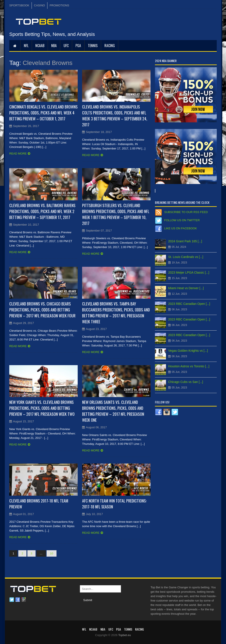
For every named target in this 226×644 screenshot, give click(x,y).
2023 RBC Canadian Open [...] (189, 304)
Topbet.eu (125, 635)
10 (51, 553)
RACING (110, 46)
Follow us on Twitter (182, 220)
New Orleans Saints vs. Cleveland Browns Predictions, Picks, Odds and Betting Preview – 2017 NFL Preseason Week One (113, 411)
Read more (18, 154)
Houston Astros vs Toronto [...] (189, 366)
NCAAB (40, 46)
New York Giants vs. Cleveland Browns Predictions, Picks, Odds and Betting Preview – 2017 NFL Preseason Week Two (42, 408)
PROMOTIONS (59, 5)
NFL (26, 46)
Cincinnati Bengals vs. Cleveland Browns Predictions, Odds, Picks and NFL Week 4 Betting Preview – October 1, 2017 (43, 113)
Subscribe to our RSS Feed (186, 212)
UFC (66, 46)
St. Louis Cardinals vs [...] (186, 257)
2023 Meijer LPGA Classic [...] (189, 272)
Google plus (24, 600)
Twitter (12, 600)
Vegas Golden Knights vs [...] (188, 351)
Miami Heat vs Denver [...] (186, 288)
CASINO (40, 5)
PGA (78, 46)
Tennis (93, 46)
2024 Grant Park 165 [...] (185, 241)
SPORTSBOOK (19, 5)
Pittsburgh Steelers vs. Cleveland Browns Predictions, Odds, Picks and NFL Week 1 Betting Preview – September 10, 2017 (116, 214)
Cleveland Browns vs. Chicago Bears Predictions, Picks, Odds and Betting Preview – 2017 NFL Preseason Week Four (42, 310)
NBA (54, 46)
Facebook (18, 600)
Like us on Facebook (181, 228)
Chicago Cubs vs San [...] (186, 382)
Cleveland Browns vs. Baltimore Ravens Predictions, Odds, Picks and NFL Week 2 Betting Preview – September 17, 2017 (42, 211)
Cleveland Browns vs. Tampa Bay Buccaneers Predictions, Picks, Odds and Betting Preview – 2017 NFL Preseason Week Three (116, 313)
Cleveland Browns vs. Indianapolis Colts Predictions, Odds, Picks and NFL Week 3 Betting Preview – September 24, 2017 (115, 116)
